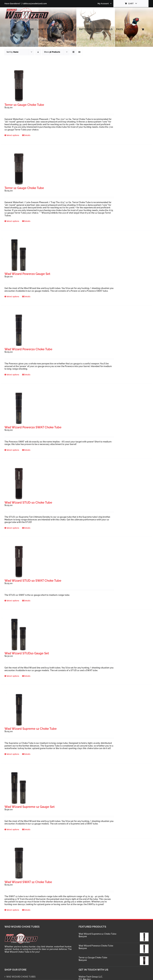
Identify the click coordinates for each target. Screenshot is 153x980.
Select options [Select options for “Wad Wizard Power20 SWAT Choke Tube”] (13, 450)
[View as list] (79, 52)
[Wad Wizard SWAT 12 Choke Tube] (19, 863)
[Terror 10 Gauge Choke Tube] (19, 86)
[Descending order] (38, 52)
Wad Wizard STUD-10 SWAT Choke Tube (33, 581)
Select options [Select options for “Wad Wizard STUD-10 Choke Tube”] (13, 528)
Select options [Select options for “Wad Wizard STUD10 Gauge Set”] (13, 676)
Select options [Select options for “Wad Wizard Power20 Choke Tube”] (13, 375)
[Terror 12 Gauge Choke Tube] (19, 169)
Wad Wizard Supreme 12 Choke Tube (31, 729)
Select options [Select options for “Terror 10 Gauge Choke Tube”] (13, 135)
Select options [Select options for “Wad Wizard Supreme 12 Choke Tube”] (13, 754)
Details (27, 135)
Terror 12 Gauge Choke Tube (24, 188)
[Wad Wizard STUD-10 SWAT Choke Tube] (19, 562)
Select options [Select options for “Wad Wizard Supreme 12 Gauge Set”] (13, 830)
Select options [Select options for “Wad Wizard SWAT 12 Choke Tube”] (13, 910)
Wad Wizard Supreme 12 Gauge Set (30, 807)
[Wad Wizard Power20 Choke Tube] (19, 330)
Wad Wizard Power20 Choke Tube (28, 349)
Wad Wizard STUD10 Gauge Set (27, 653)
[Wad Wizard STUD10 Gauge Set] (19, 634)
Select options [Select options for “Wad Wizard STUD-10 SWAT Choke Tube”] (13, 601)
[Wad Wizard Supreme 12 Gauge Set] (19, 788)
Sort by (13, 52)
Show (52, 52)
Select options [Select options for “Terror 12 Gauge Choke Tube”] (13, 221)
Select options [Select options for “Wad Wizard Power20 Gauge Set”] (13, 297)
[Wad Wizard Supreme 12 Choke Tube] (19, 710)
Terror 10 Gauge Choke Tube (24, 105)
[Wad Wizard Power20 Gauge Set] (19, 255)
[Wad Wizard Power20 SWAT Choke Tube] (19, 408)
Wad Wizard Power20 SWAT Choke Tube (33, 427)
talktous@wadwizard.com (35, 4)
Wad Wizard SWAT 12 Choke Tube (28, 882)
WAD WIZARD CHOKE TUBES (21, 977)
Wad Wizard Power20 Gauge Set (27, 274)
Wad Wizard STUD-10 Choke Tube (28, 503)
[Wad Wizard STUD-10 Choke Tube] (19, 484)
